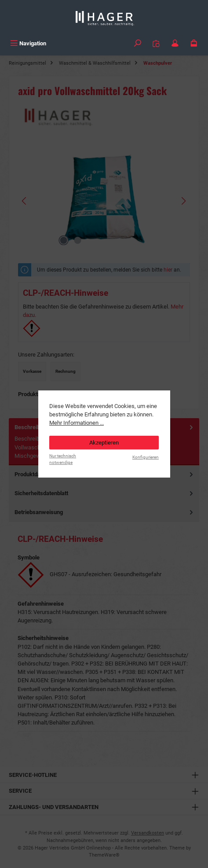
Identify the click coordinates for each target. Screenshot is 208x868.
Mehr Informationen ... (77, 423)
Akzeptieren (104, 443)
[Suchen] (138, 43)
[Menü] (28, 43)
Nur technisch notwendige (63, 459)
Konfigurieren (146, 457)
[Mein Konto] (175, 43)
